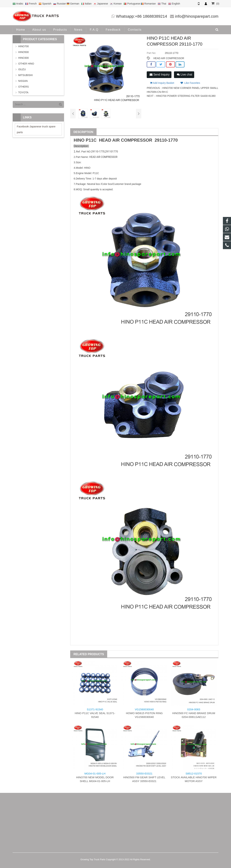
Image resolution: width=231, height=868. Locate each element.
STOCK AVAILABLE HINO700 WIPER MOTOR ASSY (194, 777)
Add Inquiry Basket (162, 83)
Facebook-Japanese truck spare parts (36, 129)
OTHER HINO (26, 64)
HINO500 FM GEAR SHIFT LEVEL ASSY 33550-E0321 (144, 777)
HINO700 (23, 46)
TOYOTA (23, 92)
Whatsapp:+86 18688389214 (142, 16)
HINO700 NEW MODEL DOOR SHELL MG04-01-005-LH (95, 777)
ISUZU (22, 69)
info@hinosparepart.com (197, 16)
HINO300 (23, 58)
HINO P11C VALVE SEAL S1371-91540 (95, 713)
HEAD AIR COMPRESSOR (169, 58)
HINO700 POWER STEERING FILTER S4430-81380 (186, 96)
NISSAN (23, 81)
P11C (91, 140)
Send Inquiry (160, 75)
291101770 (111, 152)
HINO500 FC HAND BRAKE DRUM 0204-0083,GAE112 (194, 713)
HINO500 (23, 52)
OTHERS (23, 87)
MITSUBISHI (25, 75)
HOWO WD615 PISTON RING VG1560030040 (144, 713)
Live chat (184, 75)
